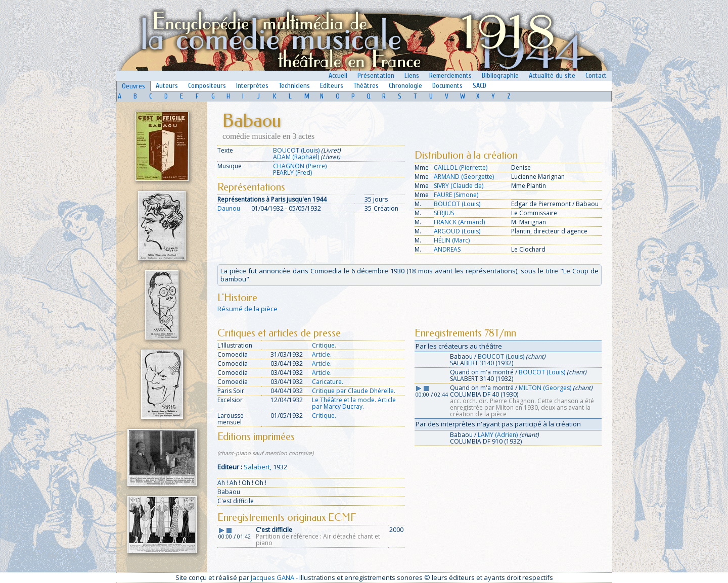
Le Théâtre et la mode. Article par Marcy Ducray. (354, 403)
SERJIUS (444, 213)
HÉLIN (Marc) (452, 240)
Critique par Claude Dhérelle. (354, 391)
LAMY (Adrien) (498, 435)
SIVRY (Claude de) (459, 186)
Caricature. (328, 382)
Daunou (229, 208)
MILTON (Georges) (545, 388)
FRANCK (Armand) (459, 222)
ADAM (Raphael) (296, 157)
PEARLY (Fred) (292, 173)
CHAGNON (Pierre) (300, 166)
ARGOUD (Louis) (457, 231)
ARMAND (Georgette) (464, 177)
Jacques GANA (272, 577)
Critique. (324, 345)
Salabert (257, 467)
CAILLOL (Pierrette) (461, 167)
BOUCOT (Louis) (296, 150)
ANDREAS (447, 249)
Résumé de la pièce (247, 309)
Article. (322, 354)
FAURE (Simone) (456, 195)
